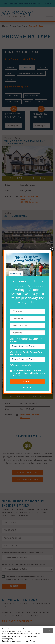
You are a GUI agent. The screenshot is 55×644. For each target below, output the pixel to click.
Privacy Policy (29, 641)
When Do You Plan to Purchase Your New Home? (26, 353)
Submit (27, 381)
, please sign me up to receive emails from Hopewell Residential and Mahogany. (27, 373)
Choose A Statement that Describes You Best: (26, 340)
